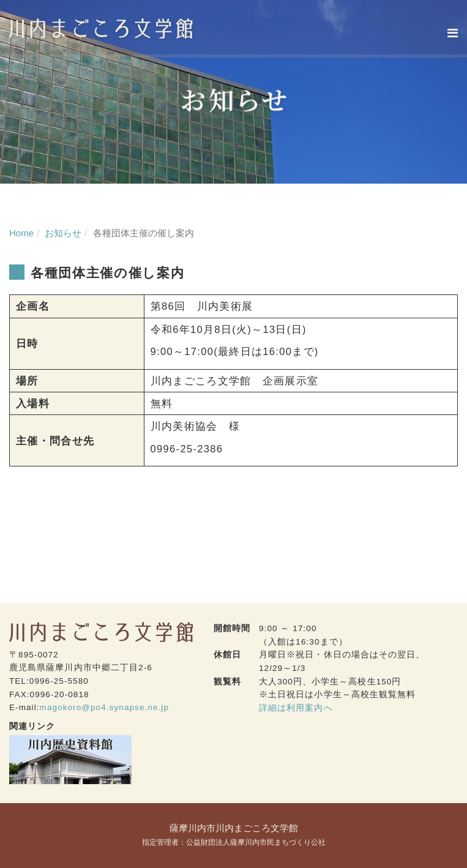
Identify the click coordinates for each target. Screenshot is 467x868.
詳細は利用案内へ (296, 708)
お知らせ (63, 233)
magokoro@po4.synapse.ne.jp (104, 707)
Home (21, 233)
